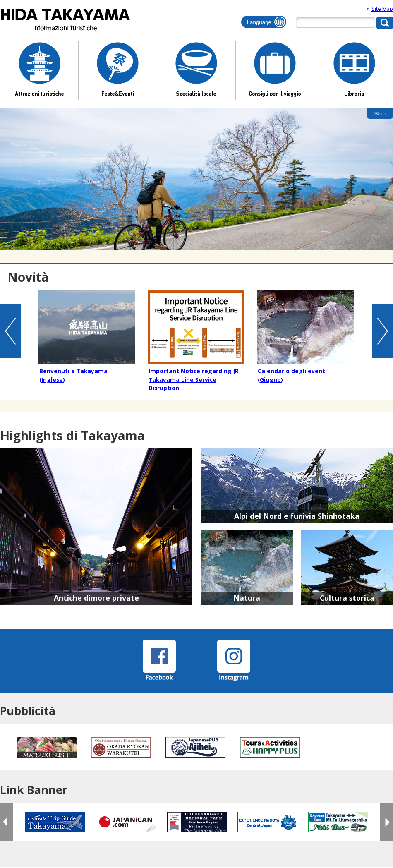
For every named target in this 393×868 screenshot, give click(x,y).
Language (259, 22)
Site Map (382, 9)
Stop (380, 114)
